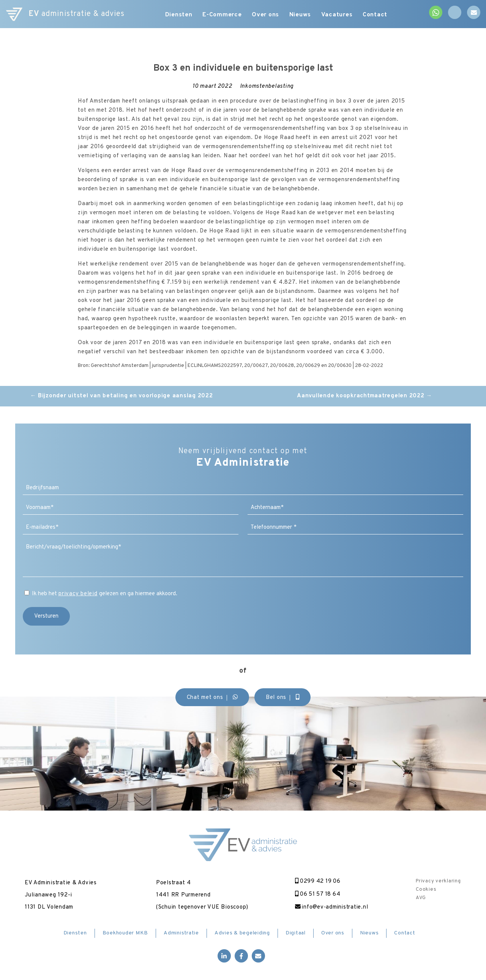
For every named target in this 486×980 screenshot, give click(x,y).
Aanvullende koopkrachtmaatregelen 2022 (364, 396)
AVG (421, 898)
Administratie (181, 933)
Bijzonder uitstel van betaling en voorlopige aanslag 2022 (121, 396)
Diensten (177, 15)
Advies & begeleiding (242, 933)
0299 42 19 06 (316, 881)
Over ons (267, 15)
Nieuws (303, 15)
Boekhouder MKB (125, 933)
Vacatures (340, 15)
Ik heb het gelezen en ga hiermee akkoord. (105, 594)
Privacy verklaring (438, 881)
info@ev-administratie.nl (330, 907)
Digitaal (296, 933)
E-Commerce (222, 15)
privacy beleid (78, 594)
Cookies (426, 890)
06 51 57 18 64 (316, 894)
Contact (380, 15)
